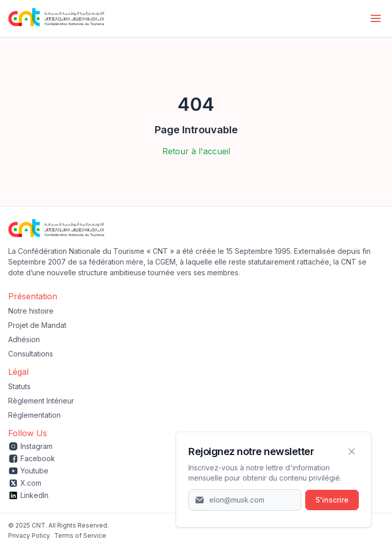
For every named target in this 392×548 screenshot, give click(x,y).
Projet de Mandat (37, 325)
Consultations (31, 354)
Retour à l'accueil (196, 151)
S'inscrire (332, 500)
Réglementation (34, 415)
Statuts (19, 386)
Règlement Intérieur (41, 401)
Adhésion (24, 339)
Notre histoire (31, 311)
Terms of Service (80, 535)
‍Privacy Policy (29, 535)
